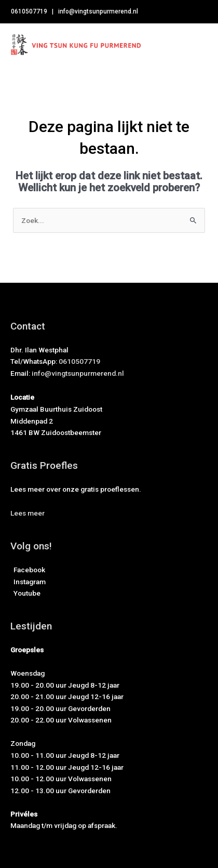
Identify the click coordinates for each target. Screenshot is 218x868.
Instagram (28, 582)
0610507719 (29, 11)
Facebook (28, 570)
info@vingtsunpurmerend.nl (98, 11)
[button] (28, 513)
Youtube (25, 593)
